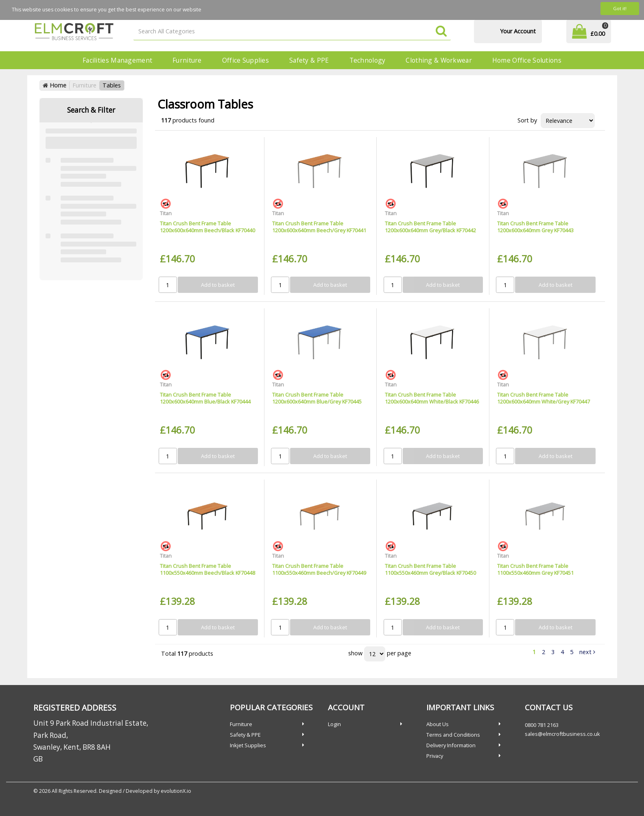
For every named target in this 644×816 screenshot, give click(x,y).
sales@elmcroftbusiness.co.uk (562, 734)
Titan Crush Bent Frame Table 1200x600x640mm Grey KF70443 (535, 227)
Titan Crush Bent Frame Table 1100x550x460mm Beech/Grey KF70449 (319, 569)
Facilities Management (117, 60)
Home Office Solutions (527, 60)
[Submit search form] (441, 32)
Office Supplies (246, 60)
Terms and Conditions (453, 735)
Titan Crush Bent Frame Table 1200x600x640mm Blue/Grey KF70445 (317, 398)
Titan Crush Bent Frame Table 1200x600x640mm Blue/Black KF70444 (205, 398)
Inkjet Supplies (248, 745)
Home (55, 85)
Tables (112, 85)
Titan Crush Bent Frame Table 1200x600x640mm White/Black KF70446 (432, 398)
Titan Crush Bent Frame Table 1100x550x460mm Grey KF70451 (535, 569)
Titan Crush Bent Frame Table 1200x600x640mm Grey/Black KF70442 (430, 227)
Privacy (435, 756)
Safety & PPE (309, 60)
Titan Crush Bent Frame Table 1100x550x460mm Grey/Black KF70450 (430, 569)
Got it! (620, 8)
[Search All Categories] (292, 32)
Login (334, 724)
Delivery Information (451, 745)
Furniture (187, 60)
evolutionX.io (176, 791)
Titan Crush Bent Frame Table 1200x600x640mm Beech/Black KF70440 (207, 227)
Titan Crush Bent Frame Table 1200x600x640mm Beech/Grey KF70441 (319, 227)
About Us (438, 724)
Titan (166, 213)
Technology (368, 60)
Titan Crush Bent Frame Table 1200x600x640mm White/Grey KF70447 (544, 398)
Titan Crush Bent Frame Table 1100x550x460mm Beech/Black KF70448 (207, 569)
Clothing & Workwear (439, 60)
